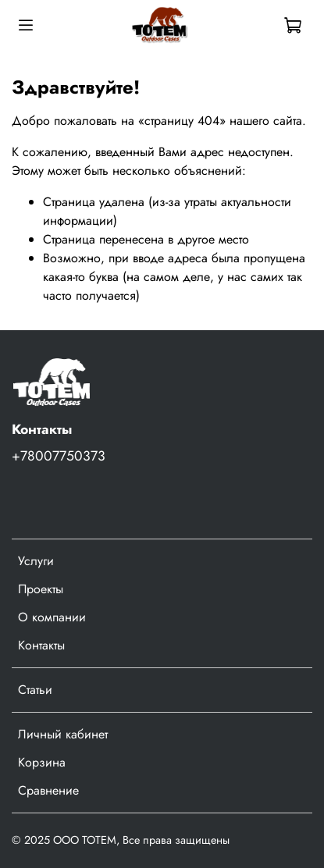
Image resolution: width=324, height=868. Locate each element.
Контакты (41, 645)
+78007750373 (59, 456)
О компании (52, 617)
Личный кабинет (63, 734)
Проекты (41, 589)
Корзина (42, 762)
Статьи (35, 690)
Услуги (36, 561)
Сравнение (48, 790)
